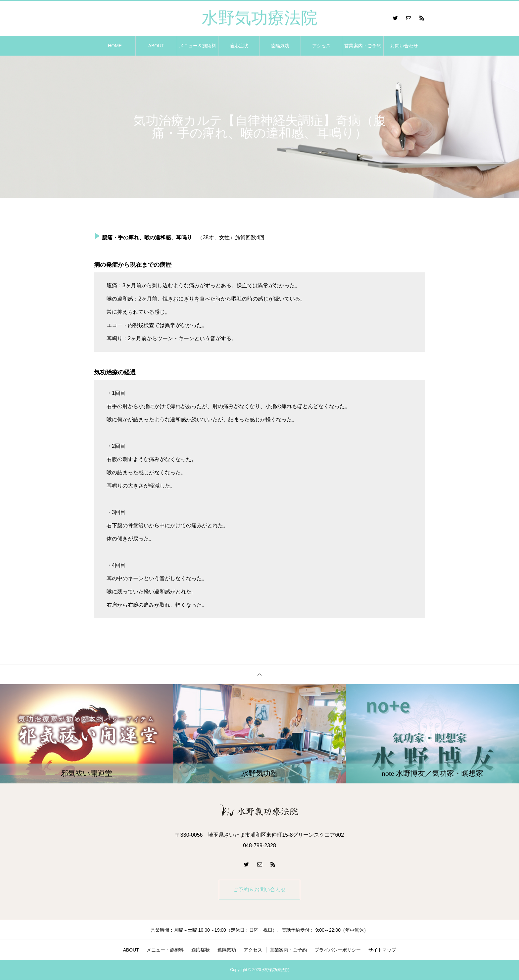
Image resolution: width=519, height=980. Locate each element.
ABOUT (156, 46)
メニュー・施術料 (165, 950)
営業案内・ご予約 (363, 46)
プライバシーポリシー (338, 950)
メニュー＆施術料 (198, 46)
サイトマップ (382, 950)
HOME (115, 46)
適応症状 (239, 46)
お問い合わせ (404, 46)
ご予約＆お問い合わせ (259, 890)
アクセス (321, 46)
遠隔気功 (280, 46)
